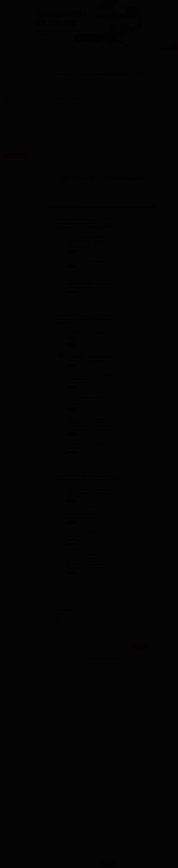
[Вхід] (147, 47)
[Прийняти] (108, 864)
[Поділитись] (141, 84)
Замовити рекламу (158, 5)
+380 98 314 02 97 (18, 793)
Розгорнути (63, 107)
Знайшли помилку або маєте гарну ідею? (30, 776)
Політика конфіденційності (22, 837)
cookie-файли (90, 864)
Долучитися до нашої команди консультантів (32, 765)
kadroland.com (144, 845)
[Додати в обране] (147, 84)
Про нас (10, 241)
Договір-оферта (16, 833)
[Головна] (51, 57)
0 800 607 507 (29, 788)
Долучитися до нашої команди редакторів (30, 759)
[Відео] (61, 57)
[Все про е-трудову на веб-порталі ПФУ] (84, 57)
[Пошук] (30, 47)
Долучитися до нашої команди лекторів (29, 754)
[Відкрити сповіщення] (135, 47)
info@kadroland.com (27, 806)
